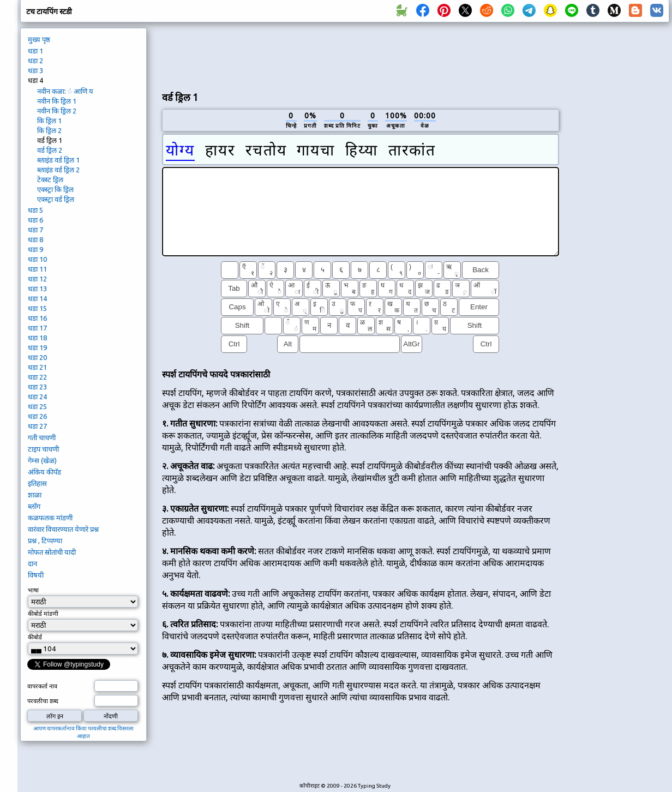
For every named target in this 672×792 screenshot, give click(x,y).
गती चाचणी (42, 437)
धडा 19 (37, 347)
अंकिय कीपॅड (44, 472)
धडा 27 (37, 426)
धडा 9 (35, 249)
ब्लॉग (34, 506)
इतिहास (37, 483)
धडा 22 (37, 377)
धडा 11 (37, 269)
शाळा (35, 495)
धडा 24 (37, 397)
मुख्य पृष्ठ (39, 39)
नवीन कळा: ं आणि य (65, 91)
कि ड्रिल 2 (49, 130)
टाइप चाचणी (43, 449)
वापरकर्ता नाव (42, 686)
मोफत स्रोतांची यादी (52, 552)
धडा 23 (37, 387)
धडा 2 (35, 61)
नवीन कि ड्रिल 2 (57, 111)
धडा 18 (37, 338)
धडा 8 (35, 239)
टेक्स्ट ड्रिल (50, 179)
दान (32, 563)
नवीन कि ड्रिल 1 (57, 101)
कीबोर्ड (36, 637)
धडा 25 (37, 406)
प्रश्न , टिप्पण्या (45, 541)
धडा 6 (35, 220)
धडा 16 (37, 318)
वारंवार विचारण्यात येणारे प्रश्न (63, 529)
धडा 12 (37, 279)
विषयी (36, 575)
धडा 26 (37, 416)
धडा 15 (37, 308)
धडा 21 (37, 367)
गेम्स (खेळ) (42, 460)
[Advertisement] (618, 211)
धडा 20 (37, 357)
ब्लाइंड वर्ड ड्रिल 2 (58, 170)
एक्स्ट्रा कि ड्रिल (55, 189)
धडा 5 (35, 210)
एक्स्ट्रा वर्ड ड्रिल (56, 199)
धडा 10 (37, 259)
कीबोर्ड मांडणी (43, 614)
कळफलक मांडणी (50, 518)
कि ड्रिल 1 (49, 121)
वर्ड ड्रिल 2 (50, 150)
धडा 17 (37, 328)
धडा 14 (37, 298)
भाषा (33, 590)
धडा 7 (35, 230)
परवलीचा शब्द (43, 701)
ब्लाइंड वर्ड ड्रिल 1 (58, 160)
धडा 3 (35, 70)
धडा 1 (35, 51)
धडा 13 (37, 289)
